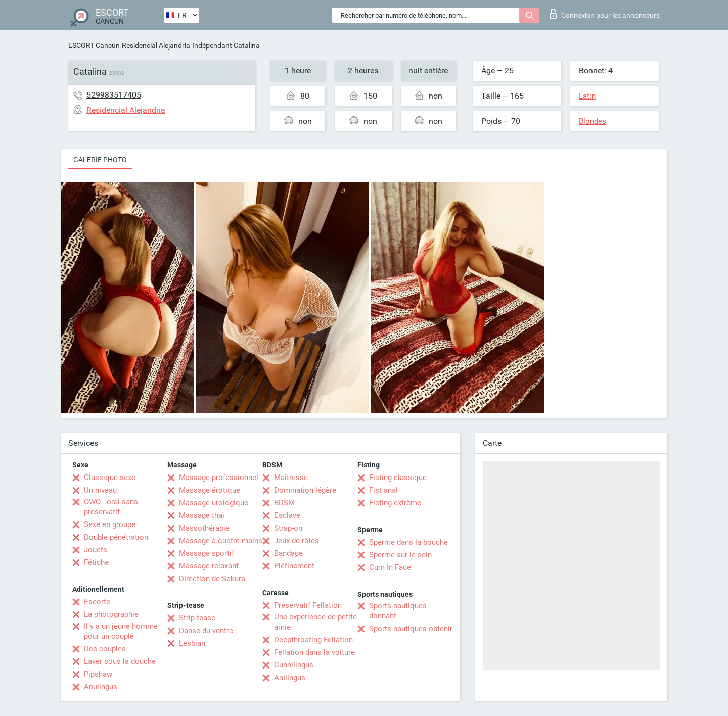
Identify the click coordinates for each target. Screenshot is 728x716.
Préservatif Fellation (308, 605)
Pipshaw (98, 674)
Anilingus (290, 678)
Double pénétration (116, 537)
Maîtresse (291, 478)
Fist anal (383, 490)
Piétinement (294, 566)
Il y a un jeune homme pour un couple (121, 631)
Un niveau (100, 490)
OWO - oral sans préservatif (111, 507)
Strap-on (288, 528)
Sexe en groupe (110, 524)
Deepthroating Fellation (313, 640)
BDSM (284, 503)
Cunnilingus (294, 665)
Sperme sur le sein (400, 555)
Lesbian (192, 643)
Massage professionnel (219, 478)
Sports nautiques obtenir (411, 629)
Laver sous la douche (120, 661)
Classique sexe (110, 478)
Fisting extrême (395, 503)
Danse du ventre (206, 631)
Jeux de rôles (297, 541)
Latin (587, 96)
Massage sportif (207, 553)
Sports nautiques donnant (398, 611)
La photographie (111, 614)
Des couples (105, 649)
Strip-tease (197, 618)
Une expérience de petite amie (315, 622)
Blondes (593, 121)
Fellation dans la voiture (314, 652)
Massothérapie (204, 528)
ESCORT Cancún (94, 45)
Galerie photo (100, 160)
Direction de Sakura (212, 579)
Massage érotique (210, 490)
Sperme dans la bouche (408, 542)
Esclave (287, 515)
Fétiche (96, 562)
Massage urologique (214, 503)
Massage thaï (202, 515)
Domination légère (305, 490)
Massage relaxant (209, 566)
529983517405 (114, 95)
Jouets (96, 550)
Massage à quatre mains (221, 541)
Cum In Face (390, 567)
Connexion (605, 14)
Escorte (97, 602)
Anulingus (101, 687)
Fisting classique (398, 478)
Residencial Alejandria (156, 45)
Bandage (288, 553)
